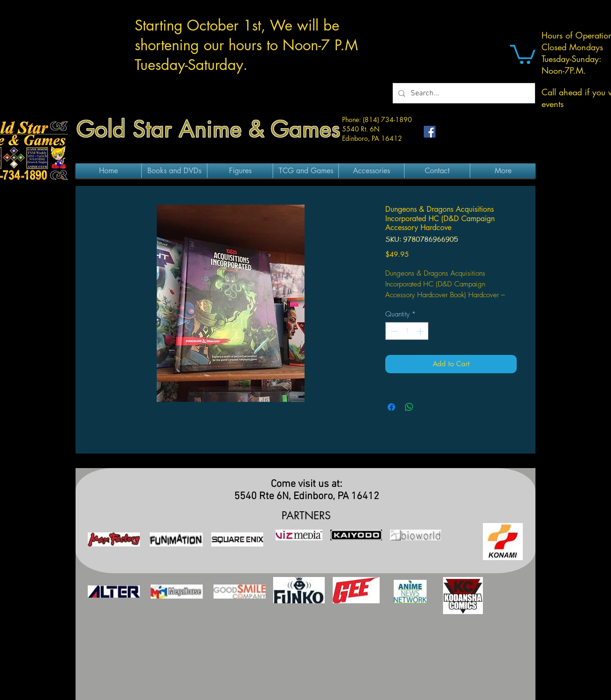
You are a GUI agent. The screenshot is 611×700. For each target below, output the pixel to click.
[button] (523, 53)
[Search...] (463, 93)
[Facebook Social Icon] (430, 132)
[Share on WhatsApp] (409, 407)
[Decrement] (393, 331)
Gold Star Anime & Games (208, 129)
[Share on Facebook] (391, 407)
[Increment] (421, 331)
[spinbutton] (407, 331)
